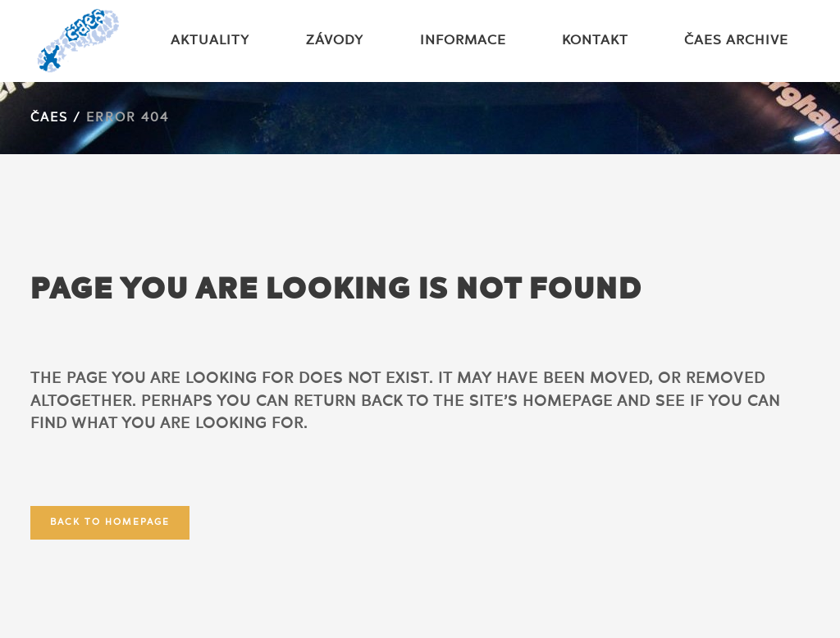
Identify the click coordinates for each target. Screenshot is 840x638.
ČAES (49, 118)
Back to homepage (110, 523)
